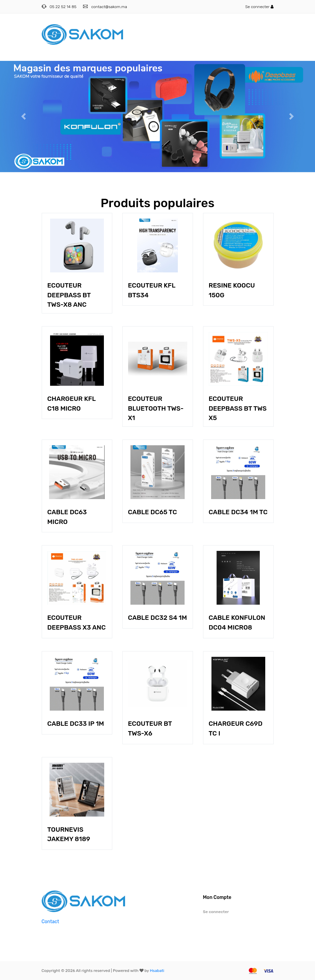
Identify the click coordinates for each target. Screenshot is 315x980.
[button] (24, 117)
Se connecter (259, 7)
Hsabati (157, 971)
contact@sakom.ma (109, 7)
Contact (50, 922)
